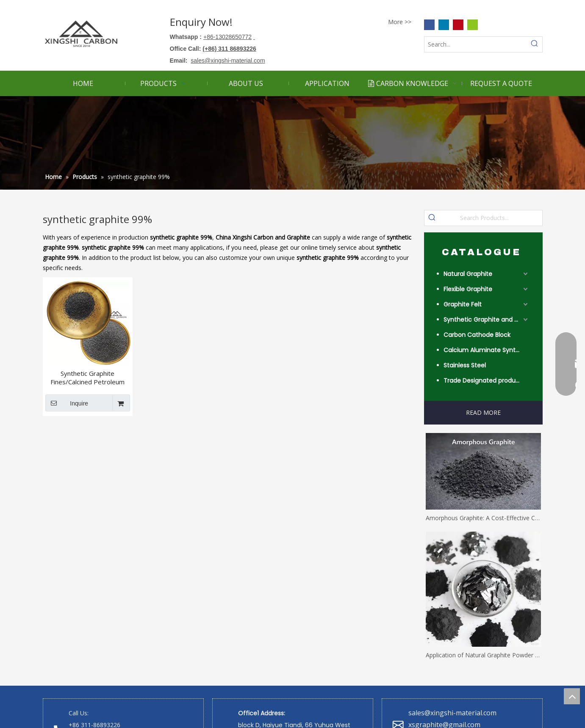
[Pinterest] (458, 25)
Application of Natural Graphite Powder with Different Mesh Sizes (483, 655)
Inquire (67, 403)
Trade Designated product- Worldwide (487, 381)
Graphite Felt (463, 304)
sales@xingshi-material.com (452, 713)
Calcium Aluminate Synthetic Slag (487, 350)
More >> (400, 22)
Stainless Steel (465, 365)
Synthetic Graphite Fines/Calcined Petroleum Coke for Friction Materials (88, 378)
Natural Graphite (468, 274)
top (572, 696)
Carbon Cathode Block (477, 335)
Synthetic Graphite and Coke (487, 320)
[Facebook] (429, 25)
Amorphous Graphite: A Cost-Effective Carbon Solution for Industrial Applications (483, 518)
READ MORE (483, 412)
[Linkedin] (444, 25)
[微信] (473, 25)
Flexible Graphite (468, 289)
